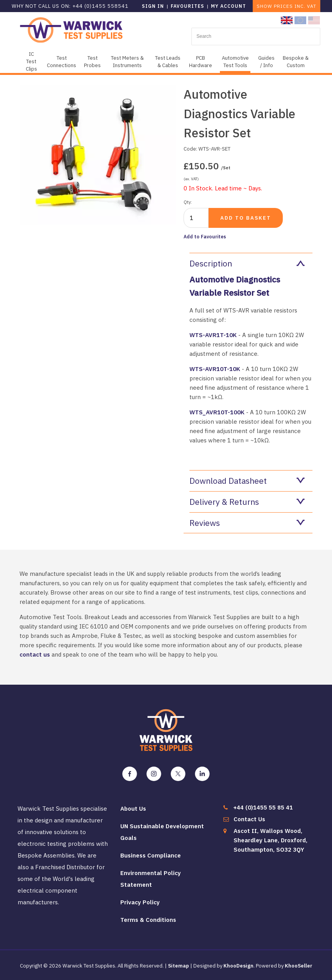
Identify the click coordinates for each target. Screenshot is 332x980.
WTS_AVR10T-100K (217, 412)
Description (247, 263)
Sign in (153, 6)
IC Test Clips (31, 61)
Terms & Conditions (148, 920)
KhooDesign (238, 966)
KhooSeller (299, 966)
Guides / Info (266, 62)
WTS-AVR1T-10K (213, 335)
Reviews (247, 523)
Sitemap (178, 966)
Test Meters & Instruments (127, 62)
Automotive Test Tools (235, 62)
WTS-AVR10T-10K (215, 369)
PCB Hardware (201, 62)
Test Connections (62, 62)
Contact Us (249, 819)
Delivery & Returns (247, 502)
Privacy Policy (140, 902)
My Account (228, 6)
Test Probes (92, 62)
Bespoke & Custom (296, 62)
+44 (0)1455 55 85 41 (263, 807)
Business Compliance (151, 855)
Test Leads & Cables (168, 62)
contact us (35, 654)
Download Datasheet (247, 481)
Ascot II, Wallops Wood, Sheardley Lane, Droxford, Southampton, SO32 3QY (270, 840)
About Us (133, 809)
